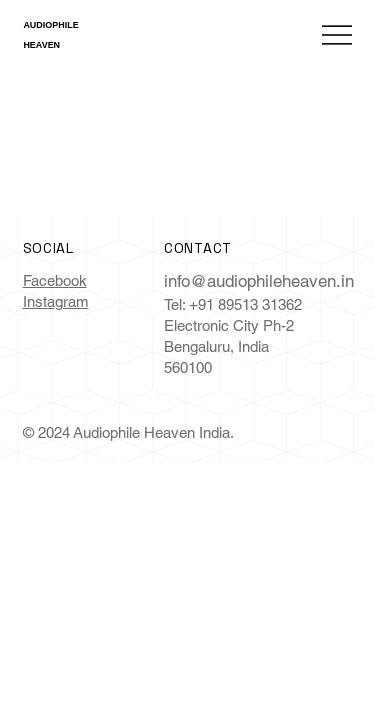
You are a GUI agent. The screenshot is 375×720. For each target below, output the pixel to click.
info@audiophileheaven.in (259, 281)
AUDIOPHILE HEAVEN (54, 35)
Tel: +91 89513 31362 (233, 304)
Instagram (56, 301)
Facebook (55, 280)
